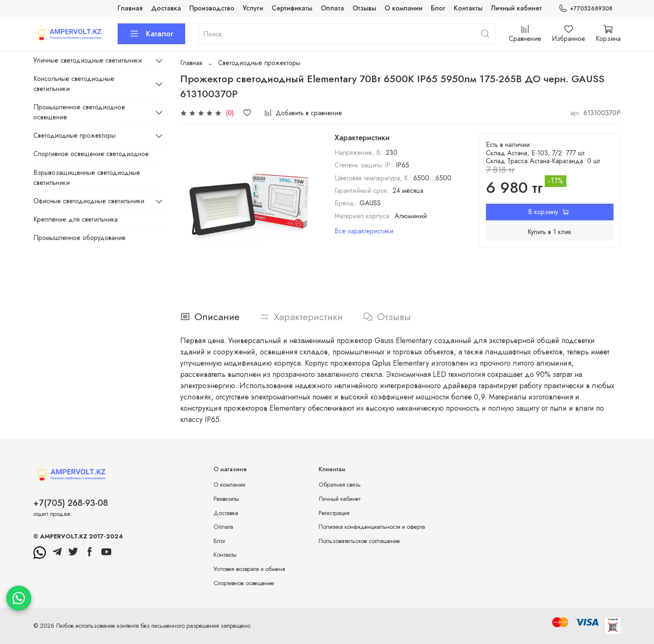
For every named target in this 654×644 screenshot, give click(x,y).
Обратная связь (340, 485)
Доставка (166, 8)
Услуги (253, 8)
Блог (438, 8)
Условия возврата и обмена (249, 569)
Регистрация (334, 513)
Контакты (468, 8)
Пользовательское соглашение (359, 541)
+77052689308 (585, 9)
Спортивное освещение (244, 583)
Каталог (151, 34)
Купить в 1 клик (550, 232)
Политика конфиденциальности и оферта (372, 527)
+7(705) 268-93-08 (71, 503)
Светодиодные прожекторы (259, 63)
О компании (404, 8)
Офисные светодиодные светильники (89, 201)
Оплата (332, 8)
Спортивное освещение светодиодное (91, 154)
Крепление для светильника (75, 219)
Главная (130, 8)
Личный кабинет (516, 8)
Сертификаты (292, 8)
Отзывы (364, 8)
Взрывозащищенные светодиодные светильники (87, 178)
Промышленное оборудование (79, 238)
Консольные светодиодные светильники (74, 84)
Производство (212, 8)
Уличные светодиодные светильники (88, 60)
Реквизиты (226, 499)
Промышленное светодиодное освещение (79, 112)
